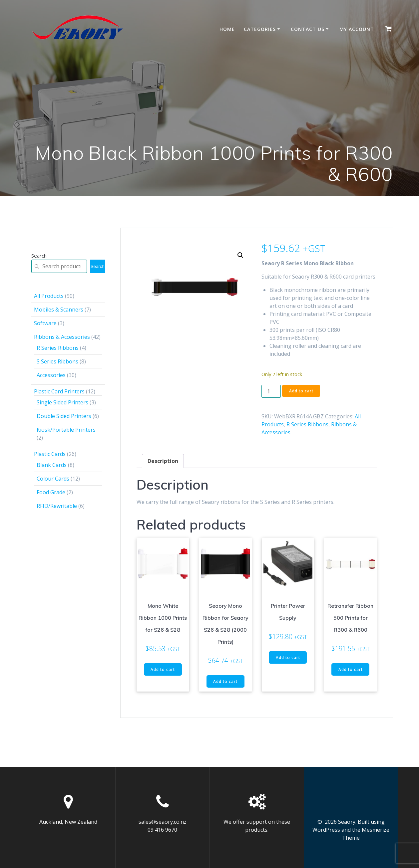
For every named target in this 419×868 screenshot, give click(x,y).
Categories (260, 29)
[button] (240, 255)
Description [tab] (163, 461)
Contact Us (308, 29)
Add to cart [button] (163, 669)
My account (357, 29)
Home (227, 29)
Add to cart (302, 391)
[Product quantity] (271, 391)
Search (39, 256)
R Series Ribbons (307, 424)
